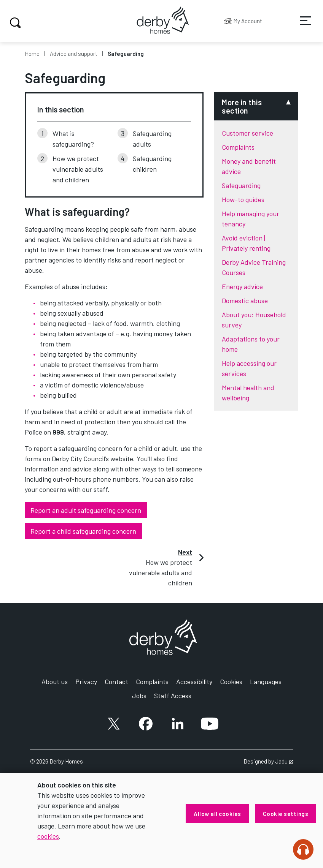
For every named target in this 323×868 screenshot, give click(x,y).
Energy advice (242, 286)
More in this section (242, 106)
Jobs (139, 696)
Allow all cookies (217, 814)
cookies (48, 836)
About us (55, 681)
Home (32, 54)
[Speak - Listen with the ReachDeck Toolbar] (303, 849)
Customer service (247, 133)
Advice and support (74, 54)
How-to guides (243, 199)
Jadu (284, 761)
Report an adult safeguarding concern (86, 510)
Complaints (238, 147)
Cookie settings (286, 814)
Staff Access (173, 696)
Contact (116, 681)
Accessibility (194, 681)
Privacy (86, 681)
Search (14, 23)
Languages (266, 681)
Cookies (231, 681)
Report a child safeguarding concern (83, 531)
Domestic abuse (245, 300)
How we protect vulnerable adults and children (78, 169)
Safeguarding (241, 185)
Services (301, 26)
